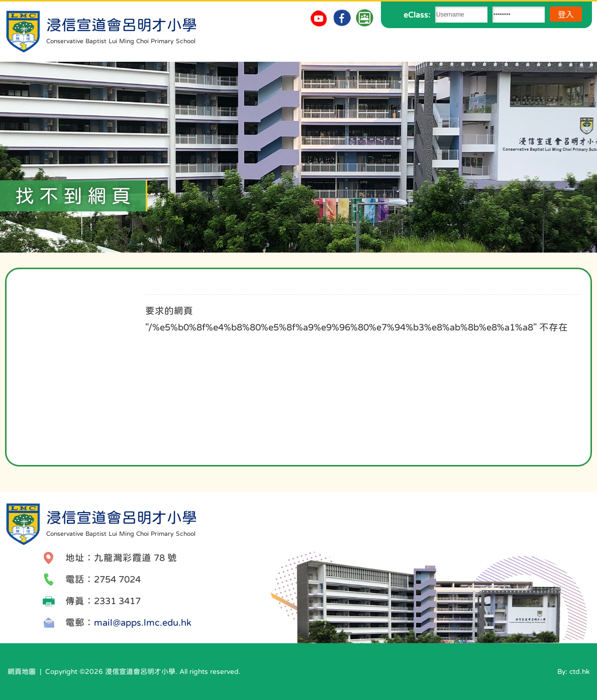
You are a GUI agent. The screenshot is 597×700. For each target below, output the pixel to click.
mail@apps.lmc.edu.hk (143, 622)
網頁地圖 (22, 671)
